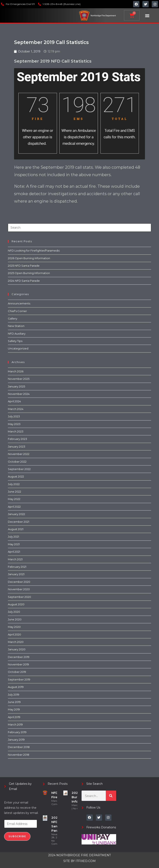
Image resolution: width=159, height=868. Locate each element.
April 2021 (14, 552)
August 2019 (16, 687)
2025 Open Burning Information (29, 273)
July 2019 (14, 695)
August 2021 (16, 529)
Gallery (13, 318)
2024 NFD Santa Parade (24, 281)
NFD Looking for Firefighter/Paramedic (34, 251)
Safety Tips (15, 341)
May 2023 (14, 424)
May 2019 (14, 709)
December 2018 (19, 747)
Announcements (19, 303)
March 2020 (16, 642)
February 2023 (17, 439)
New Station (16, 326)
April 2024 (14, 401)
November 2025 (19, 379)
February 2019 (17, 732)
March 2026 (16, 371)
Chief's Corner (17, 311)
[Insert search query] (79, 228)
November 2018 (19, 755)
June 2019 (14, 702)
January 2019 (16, 740)
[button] (147, 15)
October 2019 (17, 672)
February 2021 (17, 567)
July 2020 (14, 612)
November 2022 (19, 454)
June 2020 (15, 619)
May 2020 (14, 627)
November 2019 (18, 664)
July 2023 (14, 416)
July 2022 (14, 484)
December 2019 (19, 657)
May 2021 (14, 544)
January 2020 (17, 649)
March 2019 (15, 724)
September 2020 (19, 597)
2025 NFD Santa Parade (24, 266)
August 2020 (16, 604)
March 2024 (16, 409)
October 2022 (17, 462)
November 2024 (19, 394)
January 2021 (16, 574)
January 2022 (16, 514)
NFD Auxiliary (17, 334)
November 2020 (19, 589)
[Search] (111, 796)
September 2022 (19, 469)
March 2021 (15, 559)
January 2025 (16, 386)
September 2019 (19, 679)
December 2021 (19, 522)
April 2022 (14, 507)
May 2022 (14, 499)
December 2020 (19, 582)
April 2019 (14, 717)
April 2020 (14, 634)
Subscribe (17, 836)
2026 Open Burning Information (29, 258)
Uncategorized (18, 348)
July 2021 (13, 537)
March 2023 (16, 431)
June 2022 (14, 492)
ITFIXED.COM (86, 861)
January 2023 (17, 446)
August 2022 (16, 476)
